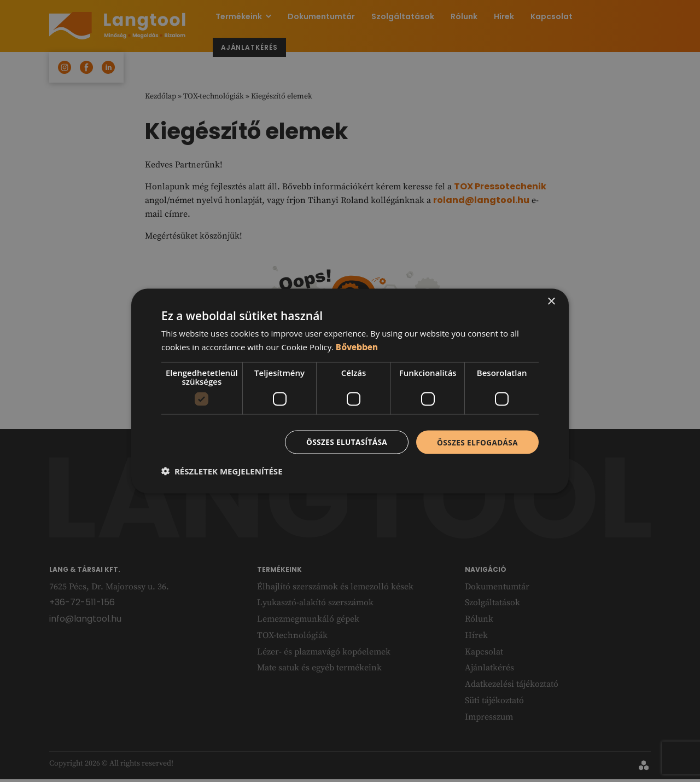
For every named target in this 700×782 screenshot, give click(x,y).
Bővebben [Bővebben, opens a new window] (358, 346)
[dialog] (350, 391)
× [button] (551, 301)
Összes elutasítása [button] (343, 442)
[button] (222, 472)
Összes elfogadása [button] (476, 442)
